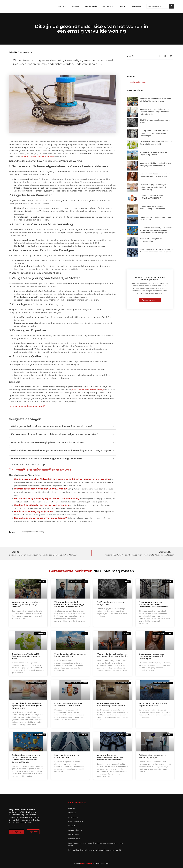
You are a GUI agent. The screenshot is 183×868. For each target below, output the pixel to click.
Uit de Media (91, 6)
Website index (74, 839)
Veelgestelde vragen (139, 82)
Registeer (136, 6)
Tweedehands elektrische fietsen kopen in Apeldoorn (70, 655)
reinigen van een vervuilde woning (37, 156)
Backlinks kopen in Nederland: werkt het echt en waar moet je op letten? (96, 844)
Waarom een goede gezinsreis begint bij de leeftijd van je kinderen (27, 604)
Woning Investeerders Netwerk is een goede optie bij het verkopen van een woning (62, 479)
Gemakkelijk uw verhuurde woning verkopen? (40, 518)
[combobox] (158, 6)
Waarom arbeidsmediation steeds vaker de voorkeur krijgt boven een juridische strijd (155, 112)
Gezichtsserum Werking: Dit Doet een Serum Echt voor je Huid (26, 656)
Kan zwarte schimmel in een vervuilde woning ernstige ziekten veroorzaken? (63, 434)
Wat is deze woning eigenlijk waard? (35, 511)
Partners (108, 6)
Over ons (61, 6)
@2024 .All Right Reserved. (92, 863)
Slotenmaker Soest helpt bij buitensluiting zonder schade (111, 704)
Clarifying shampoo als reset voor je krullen (110, 603)
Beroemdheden (75, 830)
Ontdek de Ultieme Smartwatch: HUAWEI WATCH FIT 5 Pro (70, 704)
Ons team (75, 6)
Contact (123, 6)
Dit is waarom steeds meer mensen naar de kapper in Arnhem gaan (152, 656)
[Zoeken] (172, 6)
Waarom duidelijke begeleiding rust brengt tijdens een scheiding (112, 655)
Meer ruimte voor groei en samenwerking (67, 756)
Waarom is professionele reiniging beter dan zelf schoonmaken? (63, 443)
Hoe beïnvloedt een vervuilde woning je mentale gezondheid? (63, 459)
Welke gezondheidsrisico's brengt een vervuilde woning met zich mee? (63, 426)
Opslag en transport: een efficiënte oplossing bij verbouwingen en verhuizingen (155, 133)
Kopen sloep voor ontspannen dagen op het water (153, 704)
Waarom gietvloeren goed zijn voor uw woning (41, 489)
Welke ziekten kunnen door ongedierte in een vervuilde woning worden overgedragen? (63, 451)
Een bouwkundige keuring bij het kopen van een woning (47, 499)
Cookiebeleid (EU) (76, 821)
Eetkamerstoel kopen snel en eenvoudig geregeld (153, 756)
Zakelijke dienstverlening (21, 52)
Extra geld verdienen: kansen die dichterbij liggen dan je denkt (95, 850)
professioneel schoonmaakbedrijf (88, 390)
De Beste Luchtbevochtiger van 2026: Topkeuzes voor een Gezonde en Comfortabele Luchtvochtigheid (156, 230)
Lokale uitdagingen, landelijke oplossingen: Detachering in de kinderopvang (153, 187)
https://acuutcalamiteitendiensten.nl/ (27, 406)
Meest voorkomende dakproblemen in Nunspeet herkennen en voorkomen (110, 757)
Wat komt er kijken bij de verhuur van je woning (41, 505)
